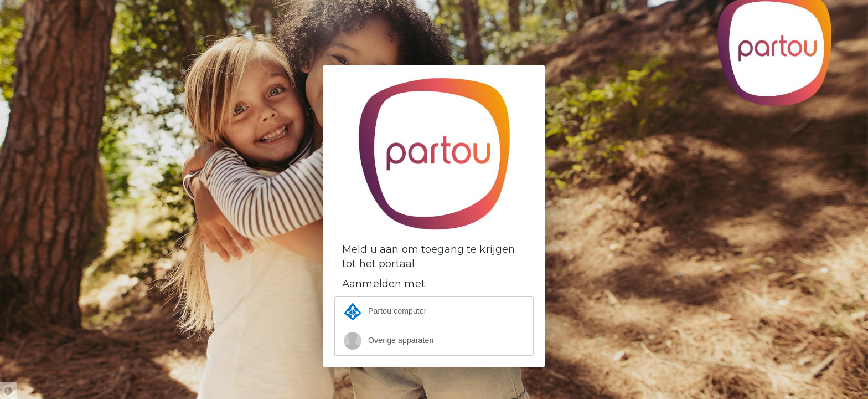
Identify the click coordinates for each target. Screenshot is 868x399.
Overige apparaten (389, 341)
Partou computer (385, 311)
